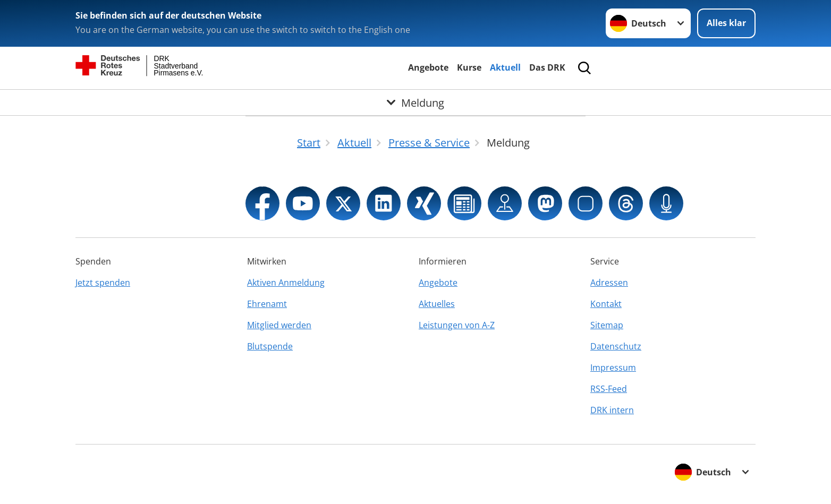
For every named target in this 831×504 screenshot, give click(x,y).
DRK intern (612, 410)
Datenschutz (616, 346)
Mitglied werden (279, 325)
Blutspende (270, 346)
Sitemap (607, 325)
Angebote (428, 67)
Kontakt (606, 304)
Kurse (469, 67)
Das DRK (547, 67)
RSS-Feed (609, 389)
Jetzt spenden (103, 283)
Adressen (609, 283)
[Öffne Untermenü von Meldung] (415, 102)
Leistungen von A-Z (457, 325)
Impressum (613, 368)
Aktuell (505, 67)
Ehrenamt (267, 304)
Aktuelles (437, 304)
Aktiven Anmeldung (286, 283)
